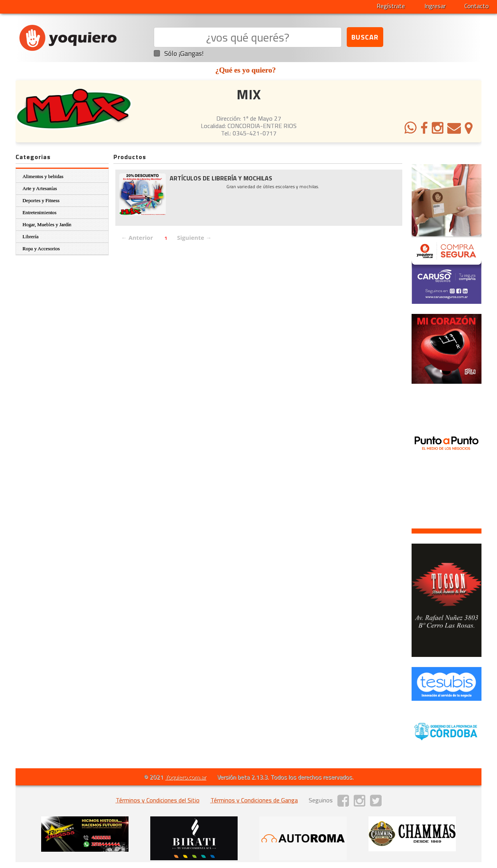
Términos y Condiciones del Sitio (158, 800)
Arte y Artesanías (40, 189)
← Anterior (137, 237)
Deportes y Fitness (41, 201)
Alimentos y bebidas (43, 177)
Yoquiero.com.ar (186, 777)
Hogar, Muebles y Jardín (47, 225)
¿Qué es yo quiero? (246, 70)
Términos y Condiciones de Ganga (254, 800)
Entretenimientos (39, 213)
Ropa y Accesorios (41, 249)
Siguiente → (194, 237)
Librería (30, 237)
